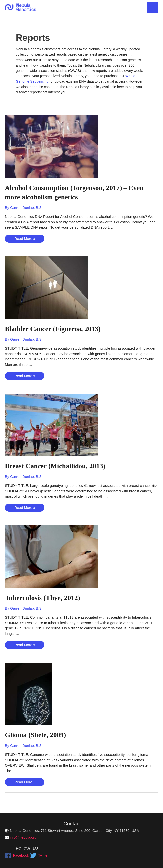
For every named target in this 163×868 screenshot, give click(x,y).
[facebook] (17, 855)
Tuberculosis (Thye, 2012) (46, 598)
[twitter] (39, 855)
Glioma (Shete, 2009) (38, 735)
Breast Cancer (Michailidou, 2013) (60, 466)
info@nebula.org (23, 837)
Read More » (25, 239)
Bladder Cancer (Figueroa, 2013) (57, 329)
